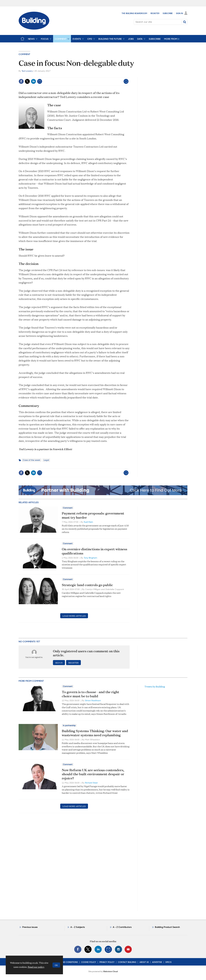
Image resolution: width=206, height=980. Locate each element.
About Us (144, 962)
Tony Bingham (90, 558)
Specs (168, 962)
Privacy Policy (107, 962)
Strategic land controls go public (87, 585)
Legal (46, 460)
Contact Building (127, 962)
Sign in (59, 663)
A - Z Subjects (78, 927)
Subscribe (168, 13)
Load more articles (74, 616)
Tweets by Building (155, 687)
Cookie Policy (89, 962)
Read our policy (36, 967)
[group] (171, 39)
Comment (24, 54)
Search (185, 22)
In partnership (69, 725)
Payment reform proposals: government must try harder (93, 515)
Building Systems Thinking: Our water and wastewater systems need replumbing (95, 733)
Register (155, 13)
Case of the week (31, 460)
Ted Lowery (27, 71)
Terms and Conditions (66, 962)
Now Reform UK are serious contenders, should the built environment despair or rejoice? (93, 774)
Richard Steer (91, 783)
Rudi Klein (88, 522)
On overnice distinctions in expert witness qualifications (94, 551)
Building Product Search (167, 927)
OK (56, 965)
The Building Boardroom (134, 13)
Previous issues (30, 927)
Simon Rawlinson (93, 700)
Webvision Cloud (110, 971)
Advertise (157, 962)
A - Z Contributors (122, 927)
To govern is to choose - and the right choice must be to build (90, 694)
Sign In (179, 13)
